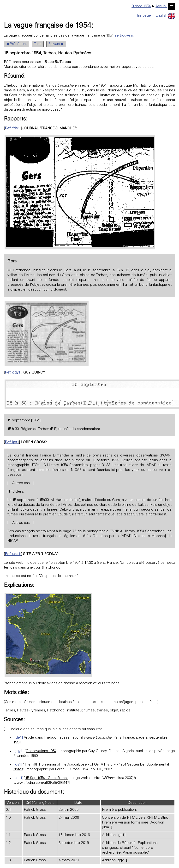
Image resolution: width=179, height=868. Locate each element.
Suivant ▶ (56, 44)
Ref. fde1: (13, 129)
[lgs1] (18, 765)
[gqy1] (18, 751)
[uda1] (18, 778)
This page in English (155, 16)
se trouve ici (125, 36)
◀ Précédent (16, 44)
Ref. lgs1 (12, 442)
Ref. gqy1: (13, 373)
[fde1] (18, 738)
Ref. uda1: (13, 554)
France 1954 (141, 6)
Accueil (161, 6)
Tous (38, 44)
